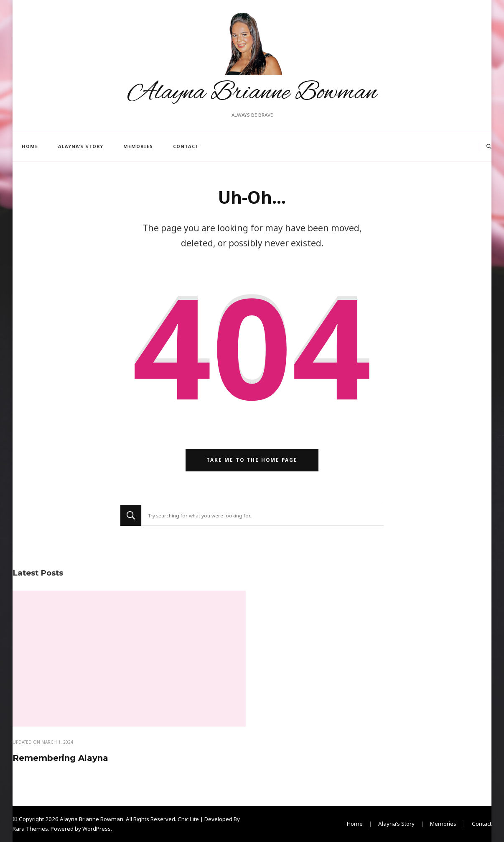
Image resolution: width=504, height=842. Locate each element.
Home (30, 146)
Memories (138, 146)
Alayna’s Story (81, 146)
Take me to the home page (252, 460)
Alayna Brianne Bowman (252, 93)
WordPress (97, 829)
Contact (186, 146)
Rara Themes (30, 829)
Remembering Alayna (60, 758)
